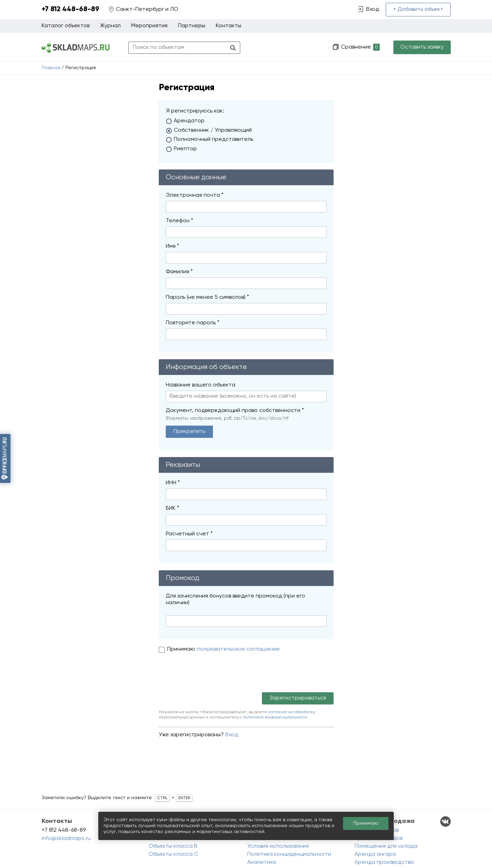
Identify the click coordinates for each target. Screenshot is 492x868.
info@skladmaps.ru (66, 839)
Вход (232, 735)
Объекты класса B (173, 846)
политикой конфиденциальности (275, 717)
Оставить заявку (422, 47)
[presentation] (212, 675)
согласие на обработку (292, 712)
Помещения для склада (386, 846)
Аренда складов (377, 830)
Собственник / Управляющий (213, 130)
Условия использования (278, 846)
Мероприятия (149, 26)
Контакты (229, 26)
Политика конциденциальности (289, 854)
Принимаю (182, 649)
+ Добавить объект (418, 9)
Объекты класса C (173, 854)
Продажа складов (379, 838)
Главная (51, 68)
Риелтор (185, 149)
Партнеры (192, 26)
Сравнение (360, 47)
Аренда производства (384, 862)
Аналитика (262, 862)
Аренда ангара (375, 854)
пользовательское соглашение (238, 649)
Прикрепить (189, 432)
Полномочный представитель (213, 139)
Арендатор (189, 121)
